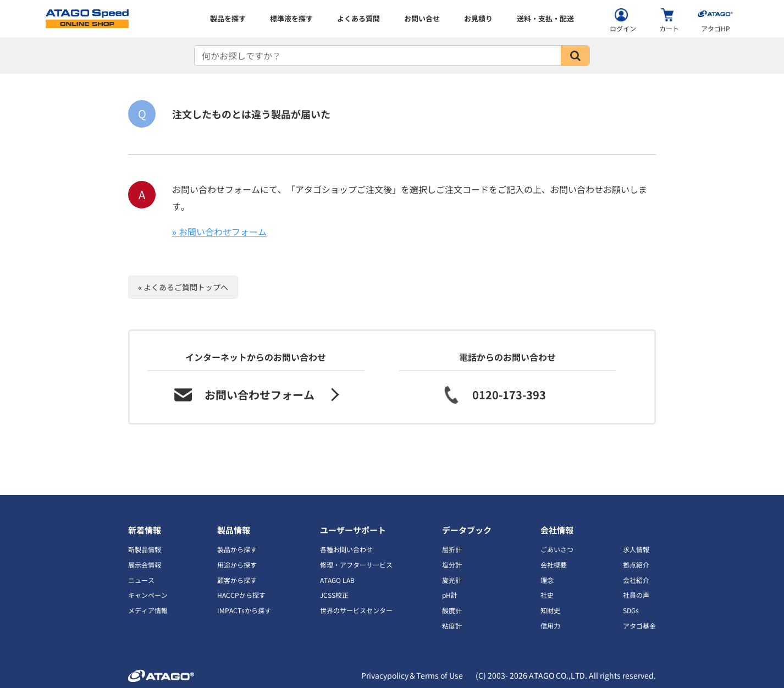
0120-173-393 (509, 395)
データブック (467, 530)
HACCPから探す (241, 595)
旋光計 (452, 580)
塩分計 (452, 565)
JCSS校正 (334, 595)
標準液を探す (291, 18)
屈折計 (452, 549)
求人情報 (636, 549)
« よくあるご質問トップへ (183, 287)
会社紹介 (636, 580)
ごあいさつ (557, 549)
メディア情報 (148, 610)
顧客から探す (237, 580)
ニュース (141, 580)
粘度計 (452, 626)
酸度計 (452, 610)
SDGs (631, 610)
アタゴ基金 (639, 626)
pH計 (450, 595)
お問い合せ (422, 18)
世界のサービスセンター (356, 610)
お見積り (478, 18)
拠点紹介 (636, 565)
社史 (547, 595)
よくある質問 (358, 18)
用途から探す (237, 565)
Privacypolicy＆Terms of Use (412, 675)
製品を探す (228, 18)
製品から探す (237, 549)
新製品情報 (145, 549)
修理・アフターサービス (356, 565)
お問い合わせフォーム (223, 232)
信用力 (550, 626)
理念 (547, 580)
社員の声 (636, 595)
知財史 (550, 610)
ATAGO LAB (337, 580)
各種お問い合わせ (346, 549)
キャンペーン (148, 595)
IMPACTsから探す (244, 610)
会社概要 (554, 565)
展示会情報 (145, 565)
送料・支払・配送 (545, 18)
